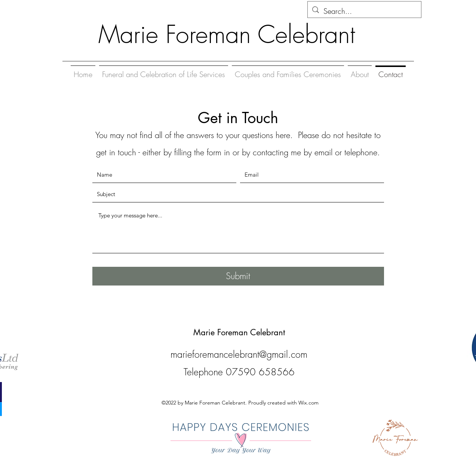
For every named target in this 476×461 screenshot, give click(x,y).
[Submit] (238, 276)
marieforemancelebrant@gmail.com (239, 354)
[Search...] (364, 11)
